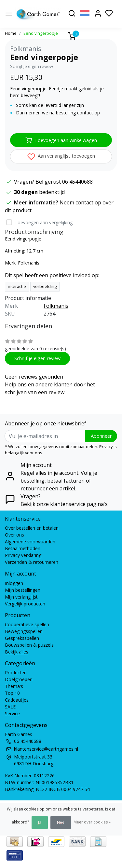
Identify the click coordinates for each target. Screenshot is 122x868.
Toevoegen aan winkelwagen (61, 140)
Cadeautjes (17, 700)
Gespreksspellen (22, 638)
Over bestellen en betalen (32, 528)
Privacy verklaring (23, 555)
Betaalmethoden (23, 548)
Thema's (14, 686)
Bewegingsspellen (24, 631)
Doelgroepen (19, 679)
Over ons (14, 535)
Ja (40, 822)
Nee (61, 822)
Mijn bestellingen (23, 590)
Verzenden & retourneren (32, 562)
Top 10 (12, 693)
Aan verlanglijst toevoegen (61, 157)
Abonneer (101, 436)
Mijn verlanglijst (21, 597)
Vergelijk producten (25, 604)
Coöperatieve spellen (27, 624)
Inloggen (14, 583)
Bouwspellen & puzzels (29, 645)
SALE (10, 707)
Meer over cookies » (92, 822)
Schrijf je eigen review (32, 66)
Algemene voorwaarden (30, 542)
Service (12, 713)
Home (11, 33)
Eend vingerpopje (41, 33)
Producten (16, 673)
